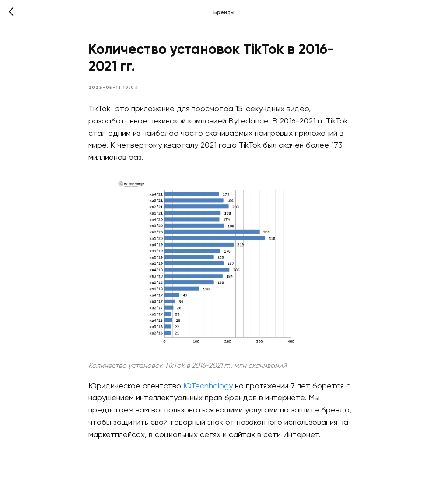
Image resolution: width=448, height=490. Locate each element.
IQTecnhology (208, 386)
